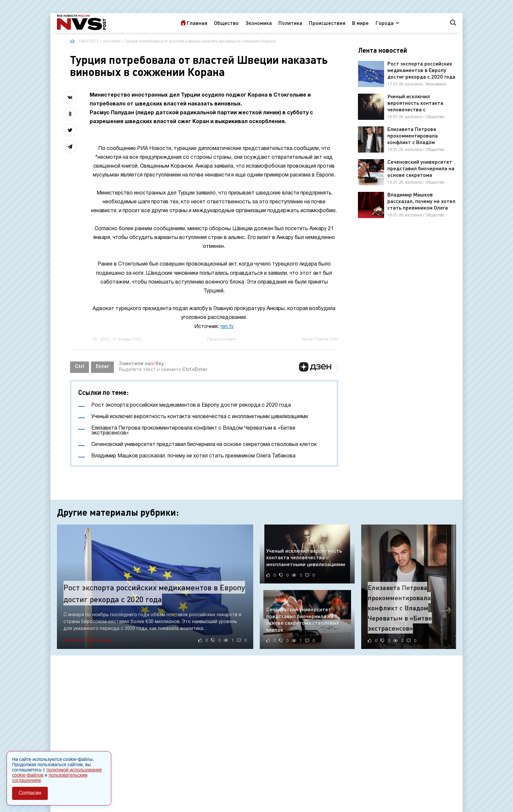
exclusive (112, 41)
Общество (226, 23)
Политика (290, 23)
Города (384, 23)
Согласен (30, 793)
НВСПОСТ (89, 41)
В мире (360, 23)
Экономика (259, 23)
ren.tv (227, 327)
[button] (317, 367)
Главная (197, 23)
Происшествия (327, 23)
